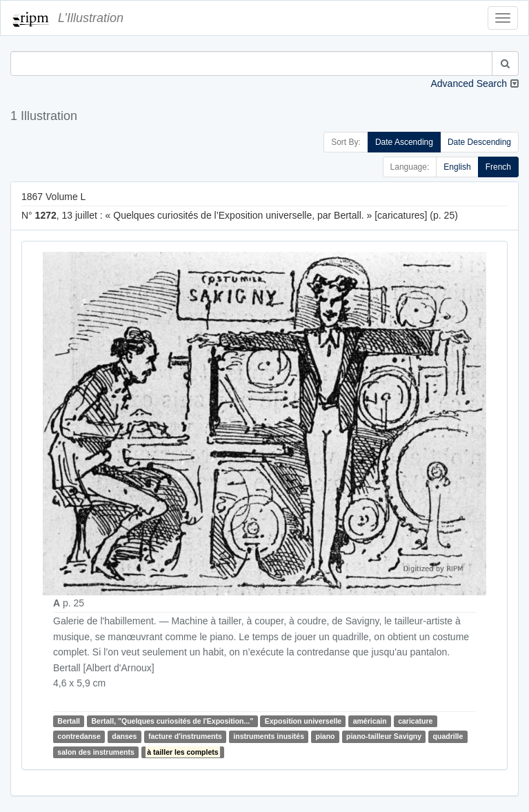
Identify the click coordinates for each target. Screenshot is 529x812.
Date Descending (479, 142)
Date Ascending (404, 142)
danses (124, 737)
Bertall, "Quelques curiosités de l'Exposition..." (172, 721)
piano (326, 737)
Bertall (69, 721)
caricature (415, 721)
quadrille (448, 737)
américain (370, 721)
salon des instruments (96, 752)
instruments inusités (269, 737)
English (457, 167)
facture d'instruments (185, 737)
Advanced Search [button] (469, 83)
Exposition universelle (303, 721)
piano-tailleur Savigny (384, 737)
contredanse (79, 737)
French (498, 167)
